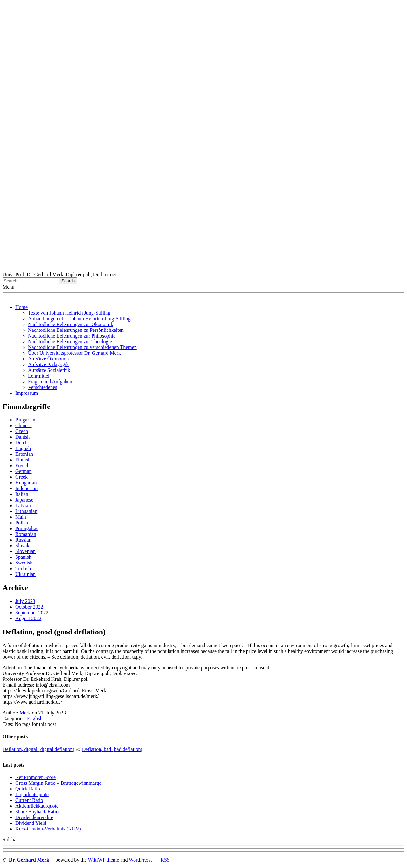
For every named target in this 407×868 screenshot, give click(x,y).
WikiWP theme (103, 860)
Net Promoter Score (35, 777)
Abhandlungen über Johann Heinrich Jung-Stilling (79, 319)
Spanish (23, 557)
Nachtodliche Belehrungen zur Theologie (70, 342)
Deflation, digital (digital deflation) (38, 749)
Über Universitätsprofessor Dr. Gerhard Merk (74, 353)
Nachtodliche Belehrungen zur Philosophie (72, 336)
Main (21, 517)
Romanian (26, 534)
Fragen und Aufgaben (50, 382)
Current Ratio (29, 800)
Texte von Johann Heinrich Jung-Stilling (69, 313)
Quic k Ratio (28, 789)
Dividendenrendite (34, 817)
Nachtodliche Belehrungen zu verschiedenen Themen (82, 347)
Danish (22, 437)
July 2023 (25, 601)
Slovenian (25, 551)
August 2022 (28, 618)
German (24, 471)
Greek (21, 477)
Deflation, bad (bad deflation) (112, 749)
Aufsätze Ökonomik (48, 359)
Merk (25, 713)
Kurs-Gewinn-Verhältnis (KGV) (48, 829)
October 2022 (29, 607)
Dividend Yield (31, 823)
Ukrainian (25, 574)
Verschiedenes (43, 387)
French (22, 465)
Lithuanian (26, 511)
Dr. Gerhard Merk (29, 860)
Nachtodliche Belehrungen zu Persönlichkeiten (76, 330)
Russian (23, 540)
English (23, 448)
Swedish (24, 563)
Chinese (24, 425)
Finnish (23, 460)
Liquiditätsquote (32, 794)
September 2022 (32, 613)
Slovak (22, 546)
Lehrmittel (39, 376)
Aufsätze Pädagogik (48, 364)
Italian (22, 494)
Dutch (21, 443)
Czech (22, 431)
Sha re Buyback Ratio (37, 812)
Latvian (23, 506)
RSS (165, 860)
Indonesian (26, 488)
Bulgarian (25, 420)
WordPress (140, 860)
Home (21, 307)
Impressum (27, 393)
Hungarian (26, 483)
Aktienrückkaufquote (37, 806)
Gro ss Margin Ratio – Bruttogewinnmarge (58, 783)
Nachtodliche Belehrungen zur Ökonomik (71, 324)
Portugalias (27, 528)
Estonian (24, 454)
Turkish (23, 568)
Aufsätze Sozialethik (49, 370)
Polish (22, 523)
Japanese (24, 500)
